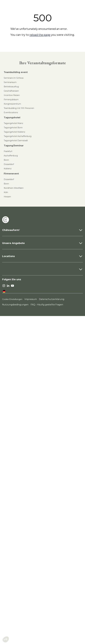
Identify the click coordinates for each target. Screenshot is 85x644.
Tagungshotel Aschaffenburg (18, 136)
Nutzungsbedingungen (15, 305)
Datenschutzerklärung (52, 299)
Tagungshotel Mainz (13, 123)
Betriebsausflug (11, 87)
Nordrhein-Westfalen (14, 188)
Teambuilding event (16, 72)
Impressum (31, 299)
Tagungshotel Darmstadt (16, 141)
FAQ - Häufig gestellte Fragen (47, 305)
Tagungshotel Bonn (13, 128)
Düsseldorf (9, 164)
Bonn (6, 160)
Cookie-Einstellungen (12, 299)
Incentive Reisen (12, 95)
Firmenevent (11, 174)
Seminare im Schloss (14, 78)
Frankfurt (8, 151)
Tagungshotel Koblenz (14, 132)
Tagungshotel (12, 118)
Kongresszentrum (12, 104)
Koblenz (8, 169)
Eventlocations (11, 112)
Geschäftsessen (11, 91)
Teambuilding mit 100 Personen (19, 108)
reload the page (40, 35)
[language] (4, 291)
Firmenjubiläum (11, 100)
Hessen (7, 197)
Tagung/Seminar (14, 146)
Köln (6, 192)
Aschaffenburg (11, 156)
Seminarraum (10, 82)
